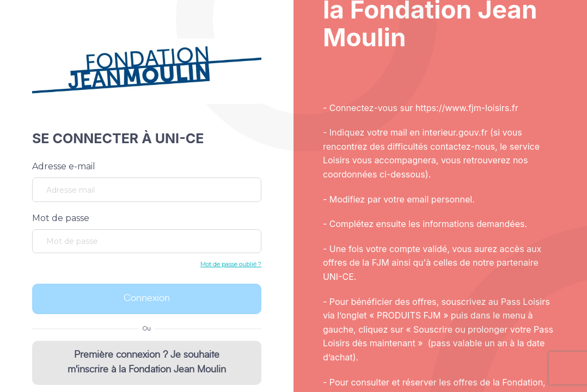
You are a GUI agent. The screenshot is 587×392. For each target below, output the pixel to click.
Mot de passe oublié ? (231, 264)
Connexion (147, 298)
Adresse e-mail (64, 166)
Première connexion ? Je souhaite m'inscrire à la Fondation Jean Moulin (147, 362)
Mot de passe (61, 218)
